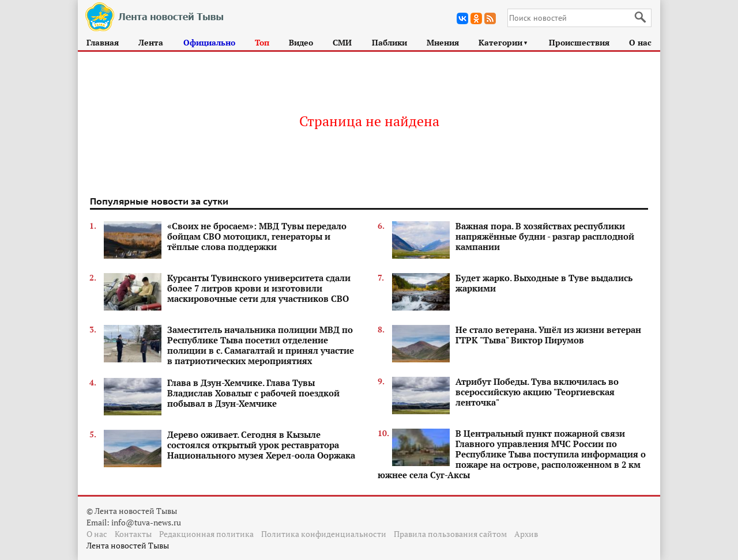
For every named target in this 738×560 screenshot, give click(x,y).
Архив (526, 534)
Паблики (389, 42)
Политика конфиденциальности (324, 534)
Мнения (443, 42)
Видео (301, 42)
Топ (262, 42)
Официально (209, 42)
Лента (151, 42)
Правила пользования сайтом (450, 534)
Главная (103, 42)
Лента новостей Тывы (128, 545)
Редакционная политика (206, 534)
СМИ (342, 42)
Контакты (133, 534)
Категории (504, 42)
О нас (640, 42)
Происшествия (579, 42)
